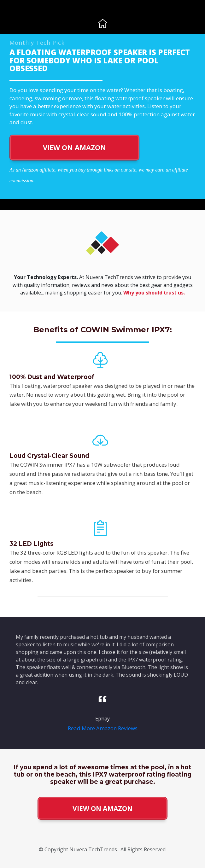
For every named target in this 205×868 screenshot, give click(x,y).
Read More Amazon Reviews (103, 728)
